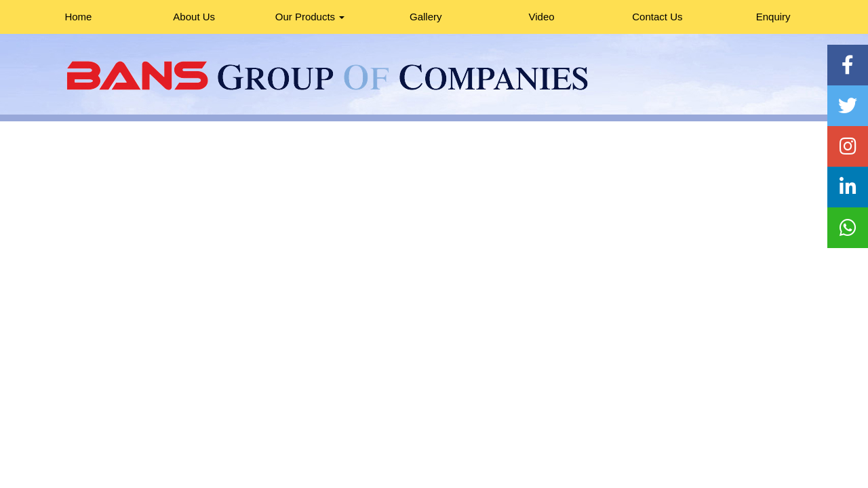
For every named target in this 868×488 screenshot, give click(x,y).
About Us (194, 17)
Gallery (426, 17)
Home (78, 17)
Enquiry (773, 17)
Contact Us (657, 17)
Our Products (310, 17)
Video (542, 17)
